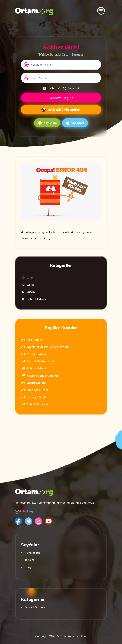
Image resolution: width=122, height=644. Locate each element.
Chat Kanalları (33, 354)
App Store (75, 123)
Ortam (28, 292)
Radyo (29, 567)
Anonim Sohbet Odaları (39, 376)
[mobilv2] (65, 88)
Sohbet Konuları (34, 404)
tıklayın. (48, 238)
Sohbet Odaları (34, 299)
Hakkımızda (33, 553)
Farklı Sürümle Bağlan (61, 110)
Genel (28, 285)
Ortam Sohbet (33, 383)
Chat (27, 277)
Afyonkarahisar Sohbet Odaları (45, 347)
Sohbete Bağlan (61, 98)
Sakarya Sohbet (35, 397)
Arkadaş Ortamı (35, 390)
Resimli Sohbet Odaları (39, 361)
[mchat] (45, 88)
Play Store (47, 123)
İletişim (29, 560)
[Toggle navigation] (101, 11)
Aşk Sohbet (31, 340)
